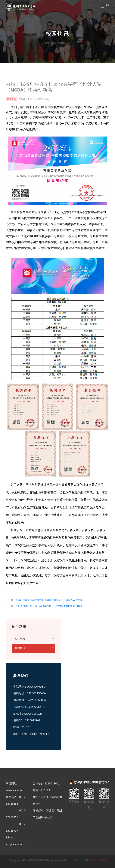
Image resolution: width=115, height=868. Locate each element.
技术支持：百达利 (98, 860)
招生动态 (55, 43)
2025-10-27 (25, 99)
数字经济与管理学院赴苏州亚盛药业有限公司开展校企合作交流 (49, 600)
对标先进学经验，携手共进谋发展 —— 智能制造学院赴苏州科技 (49, 606)
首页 (47, 43)
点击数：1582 (41, 99)
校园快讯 (65, 43)
